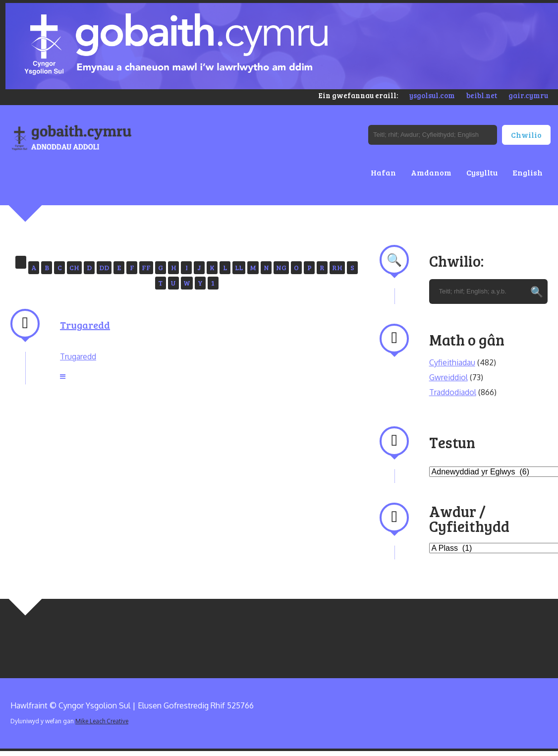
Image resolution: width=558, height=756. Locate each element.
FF (146, 267)
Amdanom (431, 172)
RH (337, 267)
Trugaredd (85, 325)
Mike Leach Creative (102, 721)
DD (104, 267)
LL (239, 267)
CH (74, 267)
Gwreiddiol (448, 377)
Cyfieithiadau (452, 362)
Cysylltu (482, 172)
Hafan (383, 172)
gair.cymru (528, 95)
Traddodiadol (453, 392)
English (528, 172)
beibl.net (482, 95)
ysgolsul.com (432, 95)
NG (281, 267)
